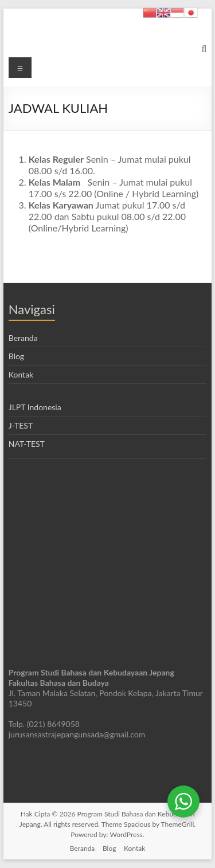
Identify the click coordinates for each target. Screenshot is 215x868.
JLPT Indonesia (35, 407)
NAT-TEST (27, 444)
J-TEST (21, 425)
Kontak (21, 374)
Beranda (23, 338)
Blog (16, 356)
